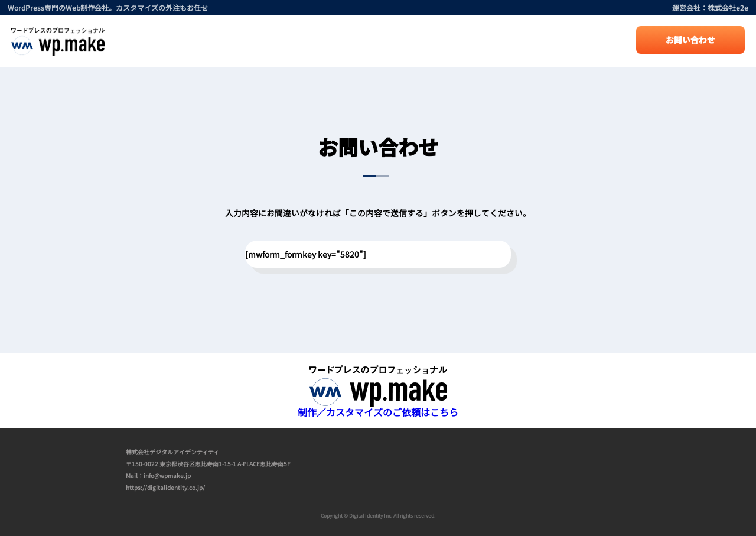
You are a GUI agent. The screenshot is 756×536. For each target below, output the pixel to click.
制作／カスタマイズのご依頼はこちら (378, 407)
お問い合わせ (690, 40)
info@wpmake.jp (167, 475)
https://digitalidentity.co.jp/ (165, 487)
